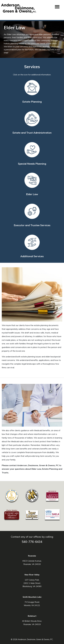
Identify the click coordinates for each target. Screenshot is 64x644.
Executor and (32, 225)
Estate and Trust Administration (32, 133)
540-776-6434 (32, 542)
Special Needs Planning (32, 164)
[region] (32, 39)
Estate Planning (32, 102)
